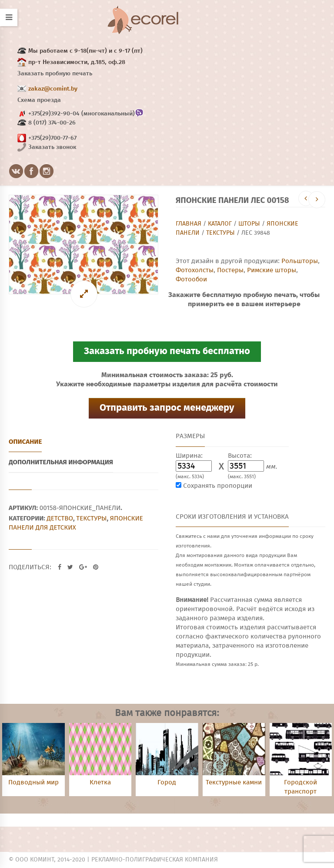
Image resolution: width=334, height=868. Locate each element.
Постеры (230, 270)
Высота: (240, 456)
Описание (25, 442)
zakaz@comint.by (53, 89)
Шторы (249, 224)
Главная (189, 224)
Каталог (220, 224)
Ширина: (189, 456)
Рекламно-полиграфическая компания (155, 860)
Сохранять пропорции (218, 486)
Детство (60, 518)
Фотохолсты (195, 270)
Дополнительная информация (61, 462)
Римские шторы (272, 270)
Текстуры (220, 233)
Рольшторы (300, 261)
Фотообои (191, 279)
